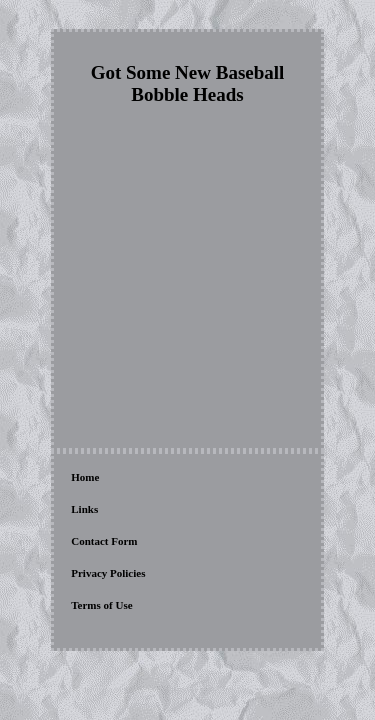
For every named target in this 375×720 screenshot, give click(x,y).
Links (84, 509)
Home (85, 477)
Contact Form (104, 541)
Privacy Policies (108, 573)
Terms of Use (101, 605)
